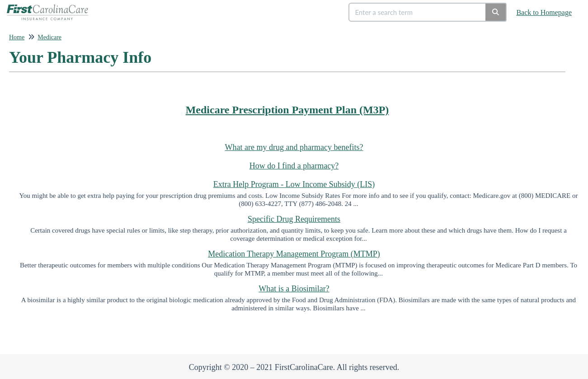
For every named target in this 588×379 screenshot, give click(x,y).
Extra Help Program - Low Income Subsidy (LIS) (294, 184)
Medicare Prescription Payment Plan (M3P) (287, 110)
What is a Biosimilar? (294, 289)
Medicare (49, 37)
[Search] (496, 12)
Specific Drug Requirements (294, 219)
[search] (418, 12)
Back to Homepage (544, 12)
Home (17, 37)
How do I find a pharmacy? (294, 166)
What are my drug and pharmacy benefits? (294, 147)
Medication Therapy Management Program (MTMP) (294, 254)
